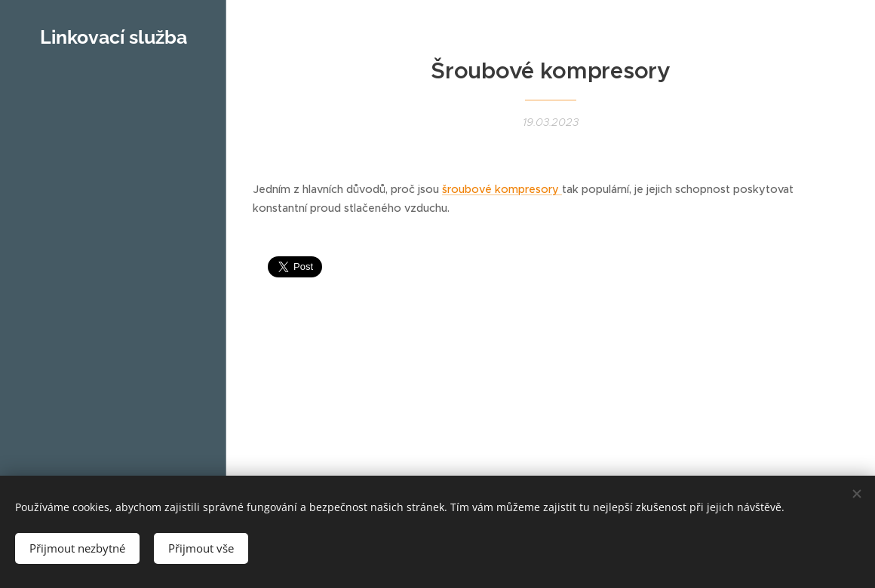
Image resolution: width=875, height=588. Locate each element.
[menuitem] (113, 135)
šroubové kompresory (502, 189)
